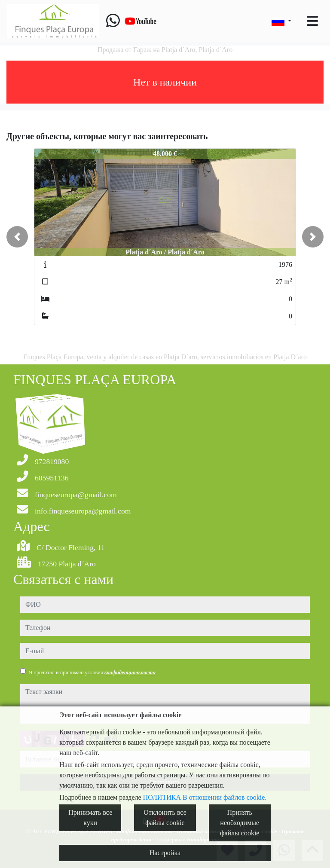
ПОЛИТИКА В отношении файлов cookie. (205, 797)
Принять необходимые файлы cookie (240, 823)
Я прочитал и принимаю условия (92, 672)
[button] (17, 237)
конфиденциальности (130, 672)
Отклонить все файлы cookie (165, 818)
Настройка (165, 853)
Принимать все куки (90, 818)
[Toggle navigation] (312, 21)
